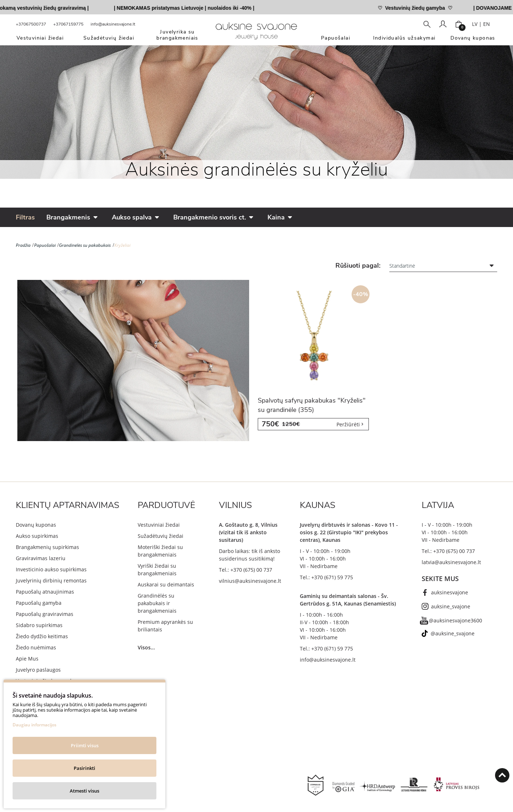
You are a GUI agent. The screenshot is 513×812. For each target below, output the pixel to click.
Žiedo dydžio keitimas (42, 636)
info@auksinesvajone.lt (113, 24)
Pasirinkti (84, 768)
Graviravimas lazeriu (41, 558)
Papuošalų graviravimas (45, 614)
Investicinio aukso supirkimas (51, 569)
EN (487, 24)
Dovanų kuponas (36, 525)
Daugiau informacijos (35, 725)
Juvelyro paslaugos (38, 670)
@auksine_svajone (453, 633)
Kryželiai (122, 245)
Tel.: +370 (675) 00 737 (246, 570)
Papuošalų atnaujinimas (45, 592)
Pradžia (23, 245)
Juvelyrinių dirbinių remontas (51, 580)
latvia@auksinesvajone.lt (451, 562)
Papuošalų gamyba (39, 603)
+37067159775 (68, 24)
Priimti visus (85, 745)
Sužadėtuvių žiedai (161, 536)
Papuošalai (45, 245)
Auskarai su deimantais (166, 584)
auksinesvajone (450, 592)
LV (475, 24)
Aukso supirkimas (37, 536)
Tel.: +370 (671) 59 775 (326, 577)
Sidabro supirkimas (39, 625)
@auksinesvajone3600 (455, 620)
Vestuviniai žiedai (159, 525)
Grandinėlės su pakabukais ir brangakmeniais (157, 603)
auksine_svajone (451, 606)
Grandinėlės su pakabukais (85, 245)
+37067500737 (31, 24)
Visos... (146, 647)
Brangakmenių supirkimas (47, 547)
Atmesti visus (84, 791)
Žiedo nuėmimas (36, 647)
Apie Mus (27, 659)
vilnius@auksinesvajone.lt (250, 581)
